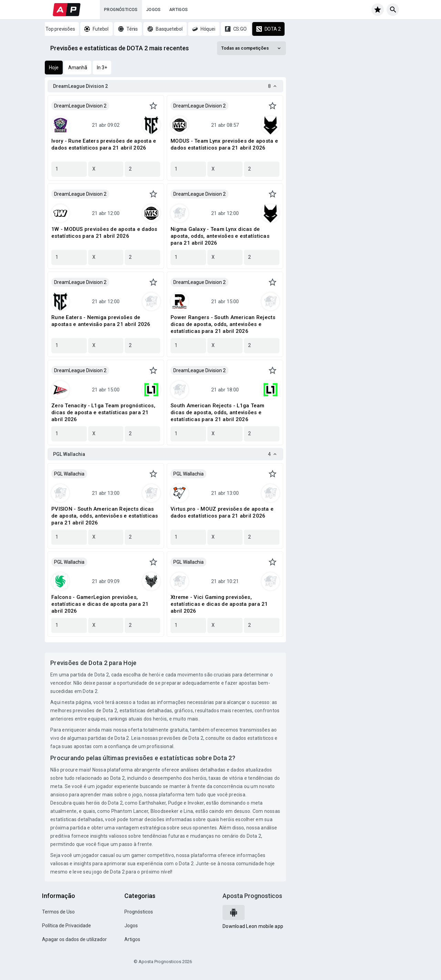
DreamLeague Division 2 (80, 106)
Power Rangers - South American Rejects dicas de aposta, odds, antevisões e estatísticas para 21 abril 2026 (223, 324)
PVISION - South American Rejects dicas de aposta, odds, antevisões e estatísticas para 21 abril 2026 (105, 516)
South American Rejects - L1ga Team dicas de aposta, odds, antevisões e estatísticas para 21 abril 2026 (218, 412)
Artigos (179, 10)
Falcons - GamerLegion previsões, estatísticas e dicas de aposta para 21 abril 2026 (100, 604)
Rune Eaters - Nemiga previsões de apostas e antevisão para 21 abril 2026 (101, 321)
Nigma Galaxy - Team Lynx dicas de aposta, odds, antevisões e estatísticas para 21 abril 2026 (220, 236)
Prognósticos (121, 10)
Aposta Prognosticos (252, 896)
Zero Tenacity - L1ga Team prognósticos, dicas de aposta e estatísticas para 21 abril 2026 (103, 412)
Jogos (153, 10)
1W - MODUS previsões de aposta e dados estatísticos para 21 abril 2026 (104, 233)
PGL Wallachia (69, 474)
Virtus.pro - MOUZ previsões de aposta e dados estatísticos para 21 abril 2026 (222, 512)
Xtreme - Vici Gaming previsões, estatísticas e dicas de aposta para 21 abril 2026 (219, 604)
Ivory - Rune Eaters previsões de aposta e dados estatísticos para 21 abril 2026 (104, 144)
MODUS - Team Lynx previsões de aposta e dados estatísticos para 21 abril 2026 (224, 144)
